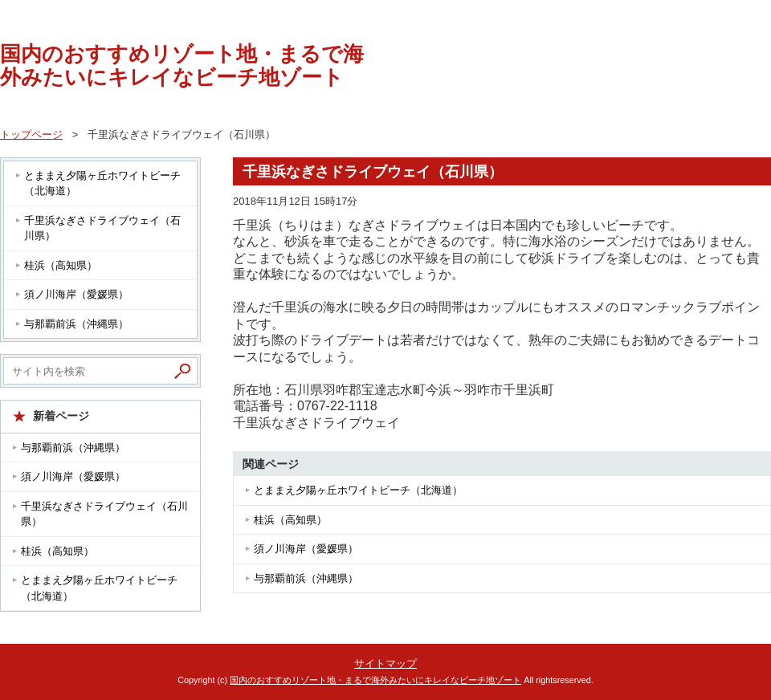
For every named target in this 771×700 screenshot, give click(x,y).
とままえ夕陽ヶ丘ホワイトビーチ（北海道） (358, 490)
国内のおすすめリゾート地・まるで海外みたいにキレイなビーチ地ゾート (182, 65)
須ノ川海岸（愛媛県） (306, 549)
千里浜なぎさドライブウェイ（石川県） (102, 228)
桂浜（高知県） (290, 520)
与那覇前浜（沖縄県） (306, 578)
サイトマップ (385, 663)
